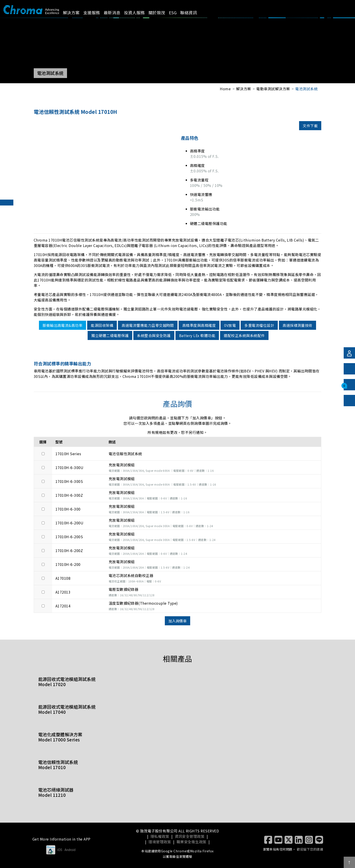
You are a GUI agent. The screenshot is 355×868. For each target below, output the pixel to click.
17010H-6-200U (69, 523)
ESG (178, 12)
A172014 (63, 606)
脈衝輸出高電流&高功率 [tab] (62, 325)
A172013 (63, 592)
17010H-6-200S (69, 537)
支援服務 (97, 12)
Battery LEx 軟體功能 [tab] (197, 335)
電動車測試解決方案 (273, 89)
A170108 (63, 578)
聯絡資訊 (194, 12)
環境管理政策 (160, 842)
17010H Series (68, 454)
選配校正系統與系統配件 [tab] (244, 335)
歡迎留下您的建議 (310, 849)
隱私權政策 (160, 836)
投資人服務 (139, 12)
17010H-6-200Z (69, 550)
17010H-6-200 (68, 564)
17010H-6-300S (69, 481)
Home (225, 89)
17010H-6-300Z (69, 495)
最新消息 (117, 12)
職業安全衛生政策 (192, 842)
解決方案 (76, 12)
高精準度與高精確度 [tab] (199, 325)
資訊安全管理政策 (190, 836)
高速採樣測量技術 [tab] (297, 325)
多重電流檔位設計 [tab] (259, 325)
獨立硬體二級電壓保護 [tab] (110, 335)
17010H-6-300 (68, 509)
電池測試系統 (306, 89)
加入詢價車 (177, 621)
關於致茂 (162, 12)
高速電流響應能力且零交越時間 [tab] (148, 325)
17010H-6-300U (69, 467)
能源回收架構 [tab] (102, 325)
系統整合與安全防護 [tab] (154, 335)
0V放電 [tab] (230, 325)
